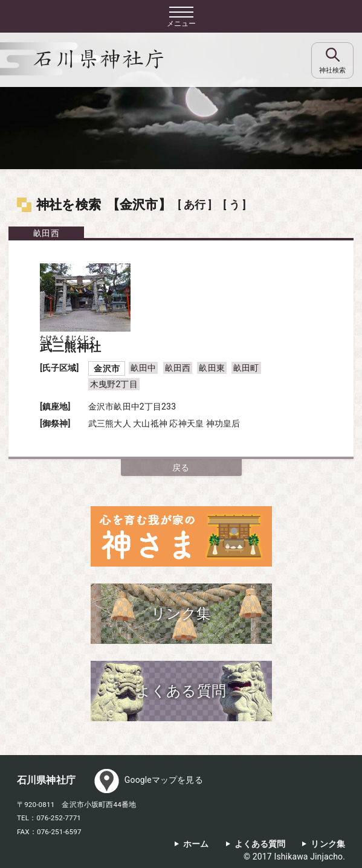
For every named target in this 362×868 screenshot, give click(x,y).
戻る (181, 468)
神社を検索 (69, 205)
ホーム (196, 844)
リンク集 (328, 844)
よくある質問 (260, 844)
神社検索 (332, 70)
